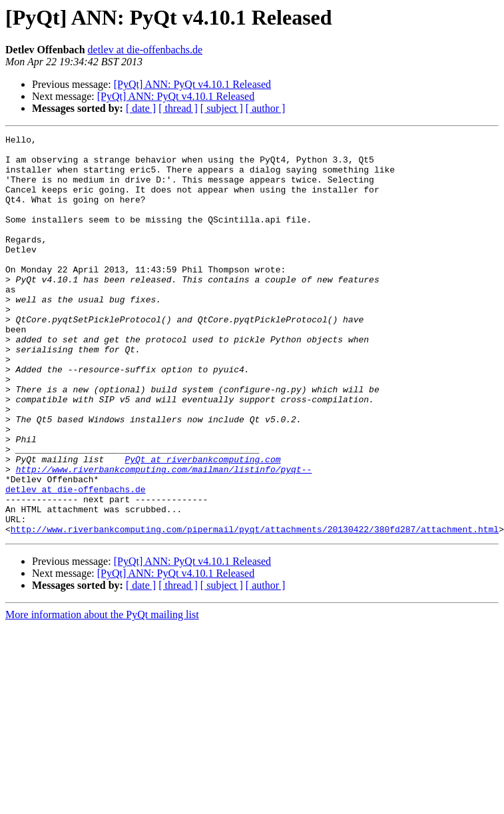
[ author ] (266, 108)
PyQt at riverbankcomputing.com (202, 525)
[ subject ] (222, 108)
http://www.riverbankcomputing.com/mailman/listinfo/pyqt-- (164, 537)
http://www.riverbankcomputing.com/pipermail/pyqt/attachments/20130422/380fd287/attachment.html (255, 609)
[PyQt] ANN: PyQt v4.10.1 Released (192, 84)
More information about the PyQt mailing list (102, 694)
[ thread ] (178, 108)
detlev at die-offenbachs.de (145, 50)
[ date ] (141, 108)
